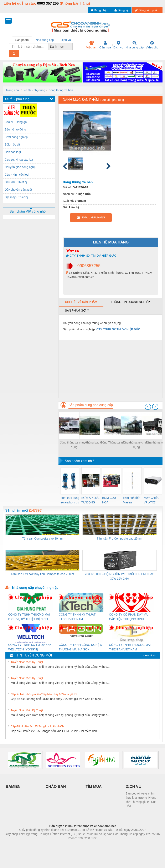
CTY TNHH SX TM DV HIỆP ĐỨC (91, 255)
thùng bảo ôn (95, 442)
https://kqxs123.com (102, 844)
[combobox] (71, 47)
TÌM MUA (94, 787)
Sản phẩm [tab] (22, 40)
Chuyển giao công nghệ (20, 167)
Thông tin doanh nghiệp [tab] (130, 302)
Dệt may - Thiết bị (16, 197)
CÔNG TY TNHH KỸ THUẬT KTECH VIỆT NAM (77, 617)
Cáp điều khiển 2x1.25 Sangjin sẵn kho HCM (38, 726)
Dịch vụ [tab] (66, 40)
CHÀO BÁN (56, 787)
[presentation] (148, 407)
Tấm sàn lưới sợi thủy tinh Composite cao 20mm (42, 574)
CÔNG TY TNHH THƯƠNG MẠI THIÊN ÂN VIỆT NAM (130, 647)
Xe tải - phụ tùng (34, 90)
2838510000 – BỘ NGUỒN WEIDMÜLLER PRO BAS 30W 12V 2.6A (120, 576)
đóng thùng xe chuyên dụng (74, 445)
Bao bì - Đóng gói (16, 122)
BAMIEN (13, 787)
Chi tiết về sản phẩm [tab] (81, 302)
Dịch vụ (118, 45)
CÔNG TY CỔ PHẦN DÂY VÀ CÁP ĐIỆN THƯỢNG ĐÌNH (128, 617)
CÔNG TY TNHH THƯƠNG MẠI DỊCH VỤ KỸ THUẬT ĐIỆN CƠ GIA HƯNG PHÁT (29, 617)
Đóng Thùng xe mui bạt (116, 442)
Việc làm (92, 45)
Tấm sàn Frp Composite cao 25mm (120, 539)
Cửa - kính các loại (17, 175)
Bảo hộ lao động (16, 129)
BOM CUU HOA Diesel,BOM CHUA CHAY (111, 500)
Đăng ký (121, 10)
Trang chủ (12, 90)
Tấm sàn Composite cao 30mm (42, 539)
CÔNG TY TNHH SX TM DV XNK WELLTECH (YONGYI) (30, 647)
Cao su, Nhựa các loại (19, 160)
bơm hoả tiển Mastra (132, 500)
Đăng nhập (100, 10)
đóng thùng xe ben (61, 90)
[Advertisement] (110, 369)
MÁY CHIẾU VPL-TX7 (152, 500)
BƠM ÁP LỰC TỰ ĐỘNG (90, 500)
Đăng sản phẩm (147, 10)
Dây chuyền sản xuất (18, 190)
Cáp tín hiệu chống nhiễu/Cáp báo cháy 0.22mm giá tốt (44, 694)
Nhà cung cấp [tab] (45, 40)
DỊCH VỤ (133, 787)
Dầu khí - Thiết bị (16, 182)
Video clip (152, 45)
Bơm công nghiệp (16, 137)
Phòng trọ (56, 844)
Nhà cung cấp (135, 45)
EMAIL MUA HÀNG (91, 217)
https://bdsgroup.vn (77, 844)
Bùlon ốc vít (12, 144)
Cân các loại (13, 152)
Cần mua (105, 45)
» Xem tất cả (149, 655)
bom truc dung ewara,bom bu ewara (70, 500)
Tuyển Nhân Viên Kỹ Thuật (27, 662)
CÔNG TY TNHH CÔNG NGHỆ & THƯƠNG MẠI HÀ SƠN (80, 647)
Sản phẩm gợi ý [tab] (77, 310)
